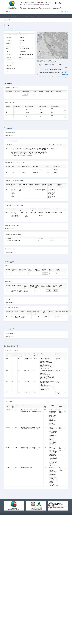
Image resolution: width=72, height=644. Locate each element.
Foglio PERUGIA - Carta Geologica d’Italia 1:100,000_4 (50, 76)
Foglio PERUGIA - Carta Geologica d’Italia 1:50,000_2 (50, 69)
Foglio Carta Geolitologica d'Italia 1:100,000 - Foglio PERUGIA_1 (49, 65)
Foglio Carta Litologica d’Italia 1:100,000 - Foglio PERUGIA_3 (51, 73)
